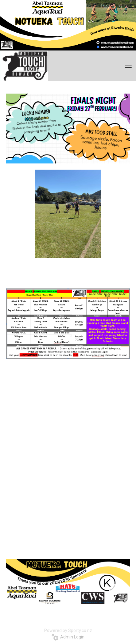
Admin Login (68, 637)
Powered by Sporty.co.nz (68, 630)
